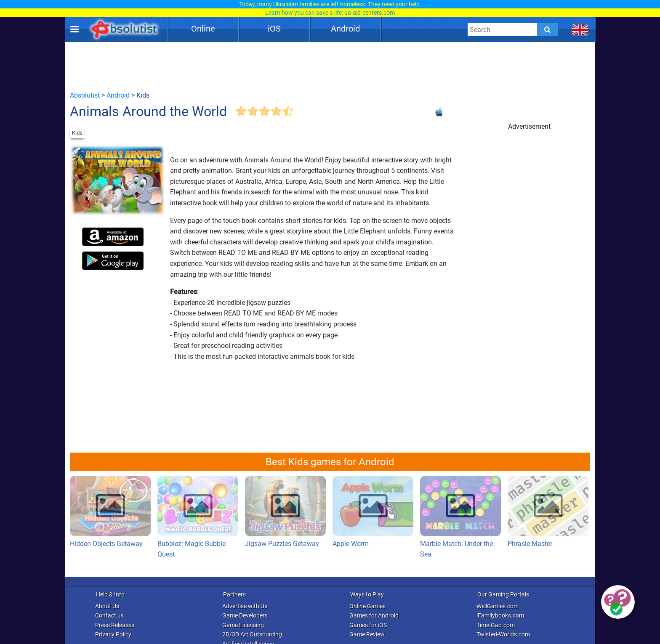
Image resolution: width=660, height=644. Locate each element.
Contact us (109, 615)
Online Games (367, 606)
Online (203, 29)
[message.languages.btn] (580, 29)
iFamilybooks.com (500, 615)
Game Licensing (243, 625)
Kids (77, 133)
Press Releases (115, 625)
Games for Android (374, 615)
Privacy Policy (113, 634)
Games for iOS (368, 625)
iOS (274, 29)
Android (345, 29)
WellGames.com (498, 606)
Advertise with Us (245, 606)
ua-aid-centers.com (370, 13)
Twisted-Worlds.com (503, 634)
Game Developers (245, 615)
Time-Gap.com (496, 625)
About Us (107, 606)
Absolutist (85, 95)
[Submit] (548, 29)
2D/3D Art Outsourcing (252, 634)
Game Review (367, 634)
